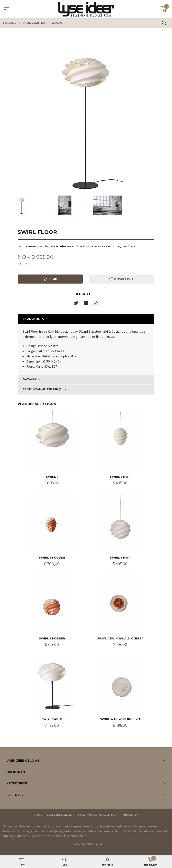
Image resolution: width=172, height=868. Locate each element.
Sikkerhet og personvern (97, 815)
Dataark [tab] (30, 379)
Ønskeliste (122, 279)
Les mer (36, 836)
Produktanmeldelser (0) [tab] (43, 390)
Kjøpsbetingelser (60, 815)
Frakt (39, 815)
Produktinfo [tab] (34, 319)
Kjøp (50, 279)
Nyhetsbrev (129, 815)
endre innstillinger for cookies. (67, 836)
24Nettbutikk (94, 844)
